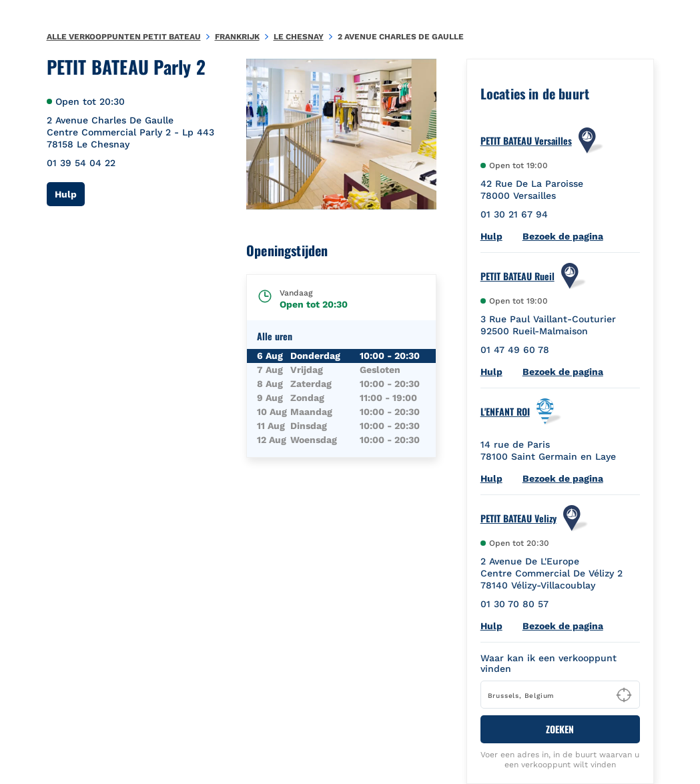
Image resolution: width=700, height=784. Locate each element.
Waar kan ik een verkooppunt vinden (549, 663)
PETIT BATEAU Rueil (517, 276)
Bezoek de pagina (563, 236)
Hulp (70, 194)
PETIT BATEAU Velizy (518, 518)
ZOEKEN (560, 729)
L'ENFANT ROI (505, 412)
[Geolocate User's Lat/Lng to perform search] (624, 695)
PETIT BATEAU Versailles (526, 141)
